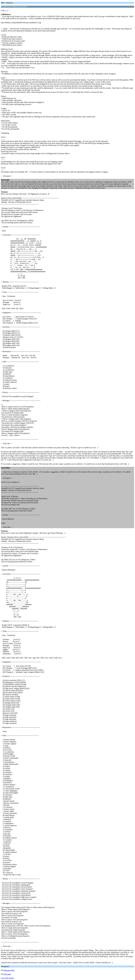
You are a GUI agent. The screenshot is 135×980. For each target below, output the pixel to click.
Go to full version (7, 978)
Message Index (9, 970)
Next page (7, 974)
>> (7, 11)
